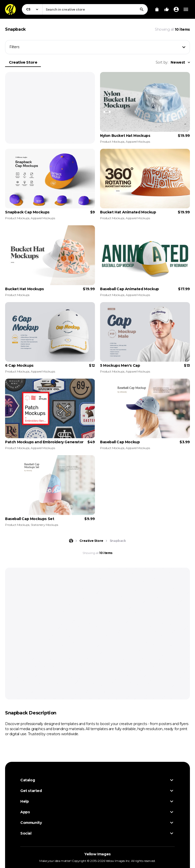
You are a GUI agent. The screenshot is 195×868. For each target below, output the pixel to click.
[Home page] (71, 541)
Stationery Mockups (44, 525)
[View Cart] (157, 9)
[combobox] (95, 9)
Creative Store (23, 62)
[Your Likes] (167, 9)
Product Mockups (112, 142)
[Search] (142, 9)
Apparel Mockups (138, 142)
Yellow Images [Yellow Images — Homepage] (97, 854)
